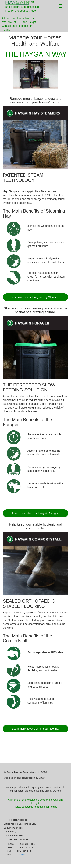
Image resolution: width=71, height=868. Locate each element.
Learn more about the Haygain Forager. (35, 513)
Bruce (22, 855)
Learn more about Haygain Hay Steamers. (35, 297)
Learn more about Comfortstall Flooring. (35, 729)
